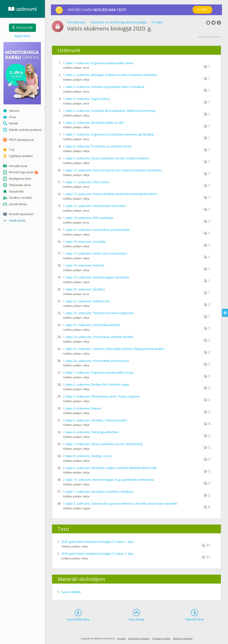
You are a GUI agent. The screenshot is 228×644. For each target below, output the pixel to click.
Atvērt (202, 10)
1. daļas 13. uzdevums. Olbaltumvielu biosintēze (94, 206)
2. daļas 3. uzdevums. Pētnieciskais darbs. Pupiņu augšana (101, 396)
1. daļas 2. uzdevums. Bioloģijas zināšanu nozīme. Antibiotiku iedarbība (110, 75)
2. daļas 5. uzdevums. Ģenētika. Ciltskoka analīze (95, 420)
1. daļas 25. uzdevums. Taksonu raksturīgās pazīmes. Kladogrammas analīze (113, 349)
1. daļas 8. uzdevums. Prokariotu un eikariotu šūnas (97, 146)
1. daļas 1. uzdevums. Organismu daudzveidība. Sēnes (98, 63)
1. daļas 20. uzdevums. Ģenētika (84, 289)
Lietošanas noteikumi (139, 639)
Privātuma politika (161, 639)
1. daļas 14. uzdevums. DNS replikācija (88, 218)
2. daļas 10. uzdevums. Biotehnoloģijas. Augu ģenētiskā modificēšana (108, 480)
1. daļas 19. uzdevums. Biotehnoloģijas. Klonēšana (96, 277)
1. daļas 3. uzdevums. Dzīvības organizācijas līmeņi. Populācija (104, 87)
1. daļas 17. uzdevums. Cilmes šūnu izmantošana (95, 253)
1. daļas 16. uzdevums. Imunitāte (84, 242)
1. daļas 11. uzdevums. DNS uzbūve (86, 182)
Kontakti (121, 639)
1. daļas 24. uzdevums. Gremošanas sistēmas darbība (98, 337)
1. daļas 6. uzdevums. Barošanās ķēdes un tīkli (93, 123)
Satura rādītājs (71, 592)
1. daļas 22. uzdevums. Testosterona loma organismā (98, 313)
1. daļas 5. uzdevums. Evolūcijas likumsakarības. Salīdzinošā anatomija (109, 111)
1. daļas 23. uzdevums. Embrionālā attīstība (91, 325)
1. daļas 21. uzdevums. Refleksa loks (86, 301)
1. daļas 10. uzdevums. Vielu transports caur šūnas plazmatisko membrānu (112, 170)
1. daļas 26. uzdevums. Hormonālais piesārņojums (96, 361)
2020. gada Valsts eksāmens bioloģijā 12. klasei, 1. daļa (97, 542)
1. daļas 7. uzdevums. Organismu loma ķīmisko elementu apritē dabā (108, 134)
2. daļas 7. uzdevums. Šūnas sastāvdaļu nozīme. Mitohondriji (103, 444)
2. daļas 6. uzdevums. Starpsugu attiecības (91, 432)
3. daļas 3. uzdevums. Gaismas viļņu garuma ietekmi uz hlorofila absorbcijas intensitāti (120, 504)
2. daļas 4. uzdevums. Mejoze (82, 408)
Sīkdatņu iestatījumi (183, 639)
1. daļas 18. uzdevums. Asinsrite (84, 265)
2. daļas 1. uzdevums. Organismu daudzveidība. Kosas (98, 373)
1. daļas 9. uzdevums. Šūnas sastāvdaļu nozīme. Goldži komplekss (106, 158)
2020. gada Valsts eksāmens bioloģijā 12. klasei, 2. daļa (97, 554)
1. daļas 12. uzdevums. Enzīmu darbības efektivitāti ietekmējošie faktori (110, 194)
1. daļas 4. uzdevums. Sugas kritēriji (86, 99)
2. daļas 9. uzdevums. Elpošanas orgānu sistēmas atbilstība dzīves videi (110, 468)
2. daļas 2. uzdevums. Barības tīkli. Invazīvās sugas (96, 384)
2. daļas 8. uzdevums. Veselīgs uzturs (87, 456)
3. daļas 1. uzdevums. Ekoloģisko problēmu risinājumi (98, 492)
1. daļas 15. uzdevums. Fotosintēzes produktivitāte (96, 230)
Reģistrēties (23, 36)
